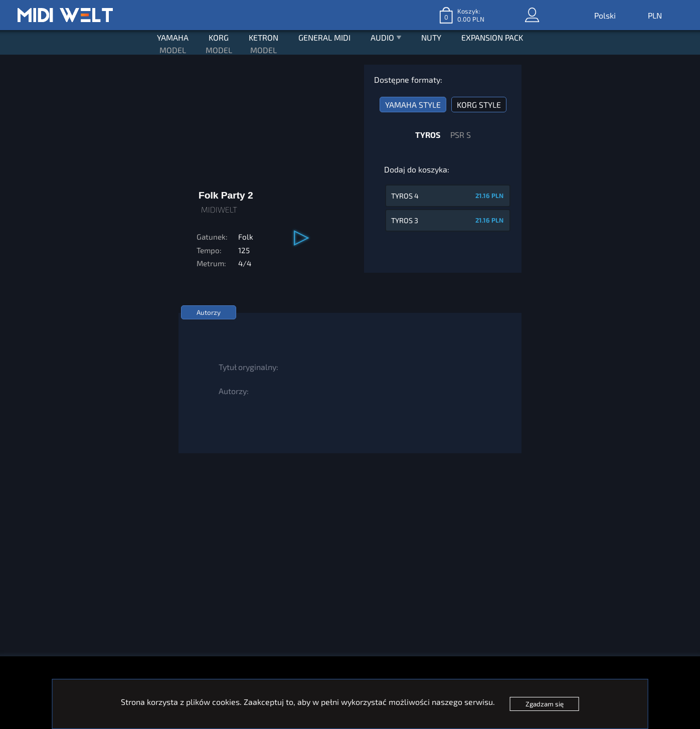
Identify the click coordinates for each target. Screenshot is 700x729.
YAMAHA (173, 37)
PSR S (461, 135)
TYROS (428, 135)
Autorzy (209, 312)
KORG (219, 37)
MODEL (173, 50)
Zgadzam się (545, 704)
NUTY (431, 37)
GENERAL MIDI (324, 37)
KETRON (264, 37)
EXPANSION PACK (492, 37)
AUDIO (386, 39)
